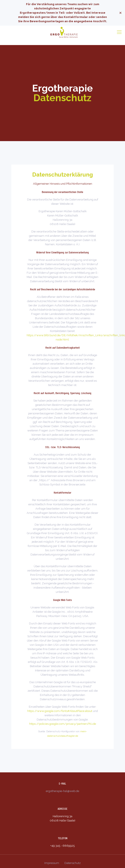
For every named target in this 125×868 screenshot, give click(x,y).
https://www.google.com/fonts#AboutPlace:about (60, 711)
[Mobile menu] (119, 32)
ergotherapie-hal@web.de (62, 791)
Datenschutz (73, 863)
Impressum (52, 863)
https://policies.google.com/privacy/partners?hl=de (63, 724)
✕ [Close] (120, 13)
